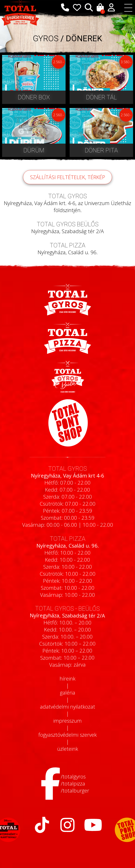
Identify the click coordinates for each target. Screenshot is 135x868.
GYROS (46, 38)
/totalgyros (73, 777)
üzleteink (68, 749)
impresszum (67, 721)
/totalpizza (73, 784)
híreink (67, 679)
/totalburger (75, 791)
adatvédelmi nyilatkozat (67, 707)
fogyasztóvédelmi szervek (67, 735)
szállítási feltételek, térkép (68, 182)
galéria (68, 693)
